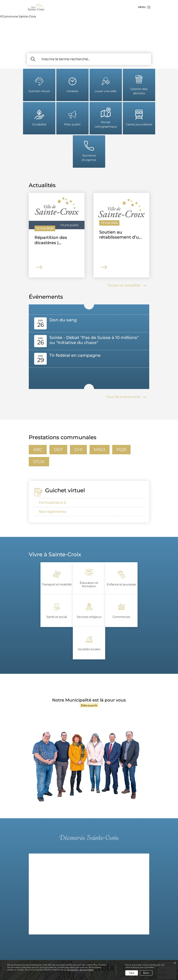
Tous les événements (127, 397)
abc (38, 450)
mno (100, 450)
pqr (121, 450)
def (58, 450)
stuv (39, 462)
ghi (78, 450)
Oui (132, 973)
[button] (143, 7)
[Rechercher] (33, 59)
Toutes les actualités (127, 286)
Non (146, 973)
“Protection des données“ (80, 970)
